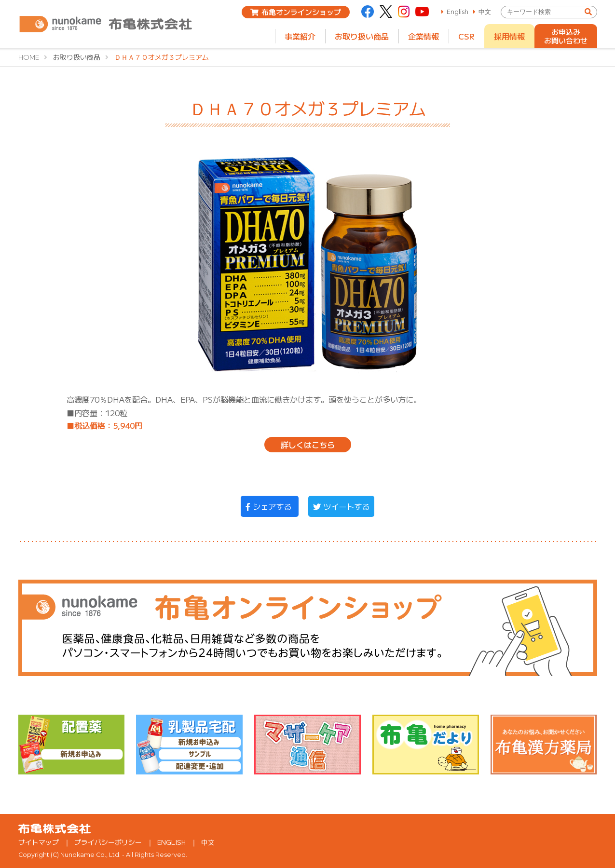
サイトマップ (39, 842)
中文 (485, 12)
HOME (29, 57)
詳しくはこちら (308, 445)
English (458, 12)
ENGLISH (171, 842)
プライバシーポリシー (108, 842)
